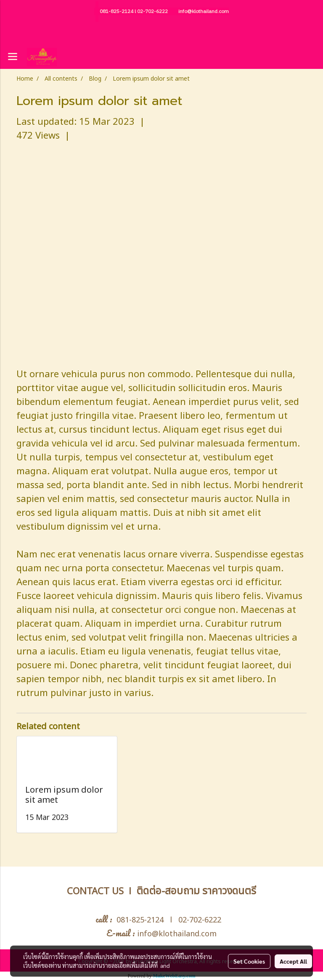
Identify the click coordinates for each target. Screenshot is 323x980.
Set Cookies (249, 961)
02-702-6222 (152, 12)
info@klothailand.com (204, 12)
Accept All (293, 961)
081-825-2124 (116, 12)
